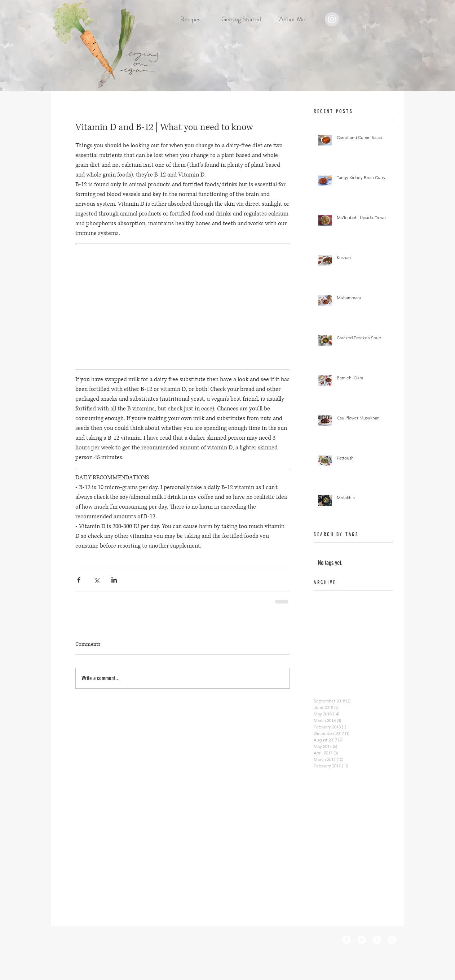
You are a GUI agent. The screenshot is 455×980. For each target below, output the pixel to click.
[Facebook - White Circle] (346, 940)
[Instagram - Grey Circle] (332, 19)
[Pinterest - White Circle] (377, 940)
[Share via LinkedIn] (114, 580)
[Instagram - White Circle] (392, 940)
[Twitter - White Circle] (362, 940)
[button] (191, 19)
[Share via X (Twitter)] (96, 580)
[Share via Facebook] (79, 580)
